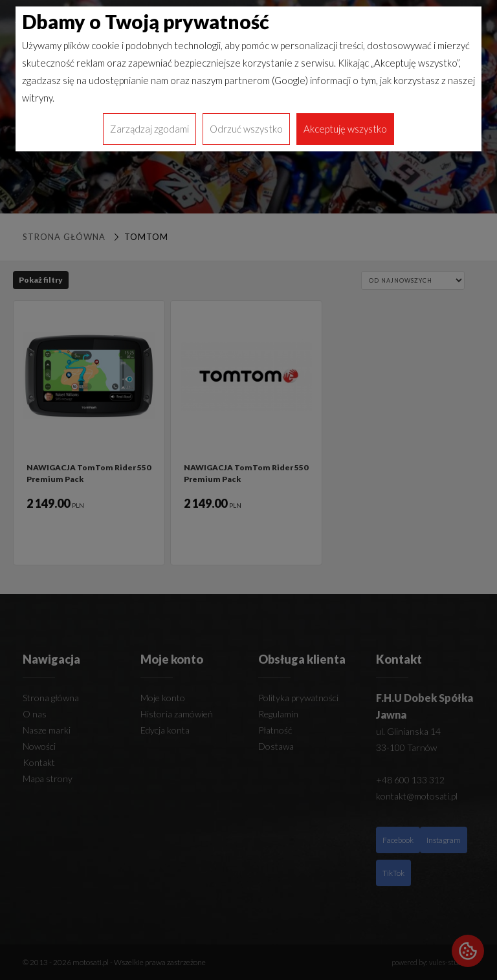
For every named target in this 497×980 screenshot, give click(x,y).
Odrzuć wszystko (246, 129)
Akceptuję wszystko (345, 129)
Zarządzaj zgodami (149, 129)
